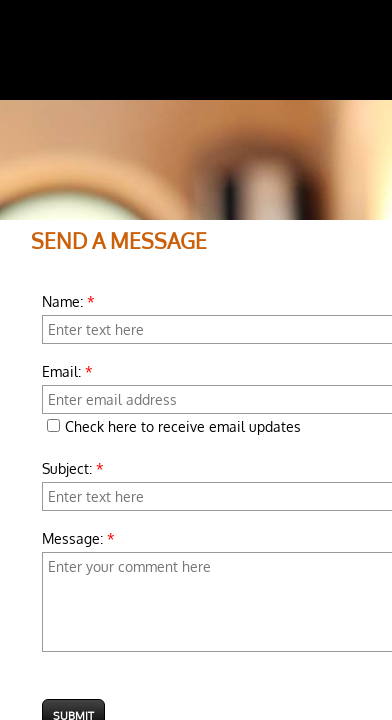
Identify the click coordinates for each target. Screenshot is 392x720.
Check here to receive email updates (174, 426)
